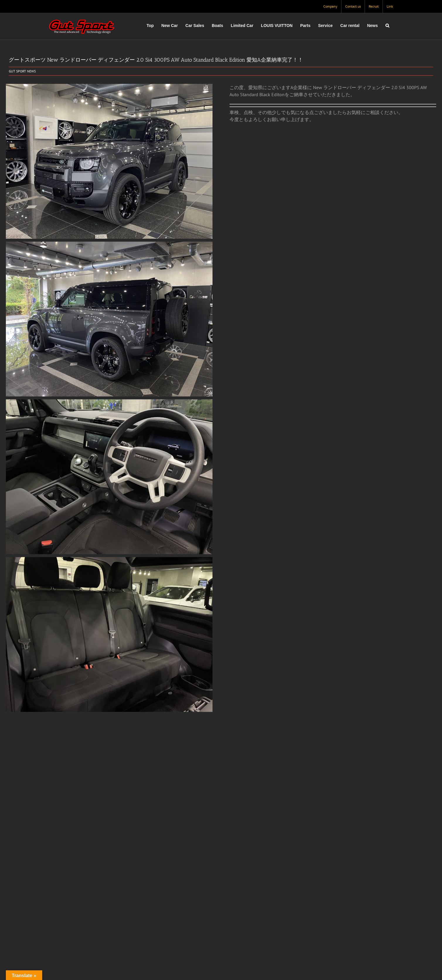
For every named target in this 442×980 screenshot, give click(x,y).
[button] (387, 26)
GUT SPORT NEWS (22, 71)
